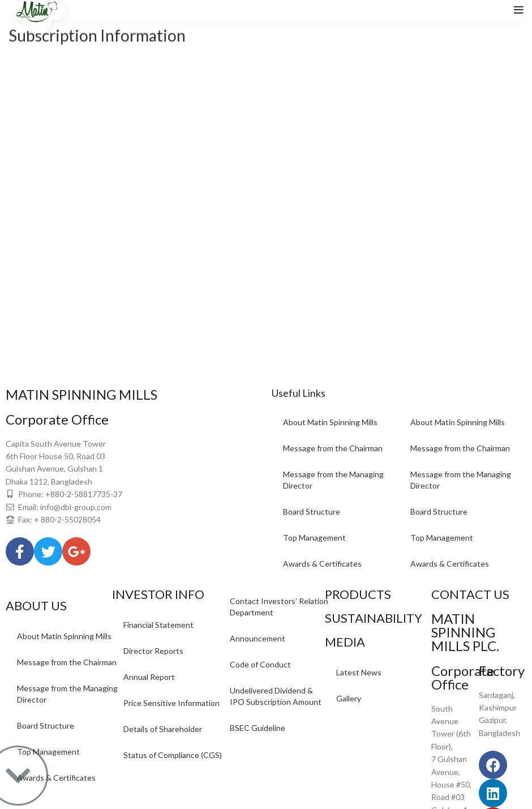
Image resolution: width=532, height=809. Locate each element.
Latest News (359, 672)
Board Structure (312, 511)
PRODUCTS (358, 594)
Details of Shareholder (163, 729)
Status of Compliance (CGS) (173, 755)
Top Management (314, 538)
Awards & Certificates (322, 564)
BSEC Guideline (258, 728)
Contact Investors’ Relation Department (279, 607)
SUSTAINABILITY (374, 618)
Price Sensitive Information (171, 703)
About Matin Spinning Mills (330, 422)
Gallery (349, 698)
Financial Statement (158, 625)
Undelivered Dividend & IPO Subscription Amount (276, 696)
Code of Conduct (260, 664)
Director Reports (153, 651)
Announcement (258, 638)
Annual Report (149, 677)
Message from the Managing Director (333, 480)
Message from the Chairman (333, 448)
